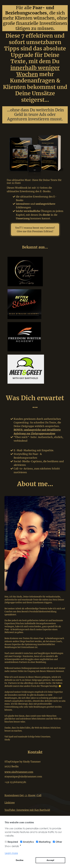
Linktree (10, 803)
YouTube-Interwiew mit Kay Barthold (27, 810)
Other (59, 842)
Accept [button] (50, 860)
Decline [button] (20, 860)
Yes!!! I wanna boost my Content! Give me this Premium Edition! (35, 230)
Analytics (28, 842)
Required (13, 842)
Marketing (45, 842)
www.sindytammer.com (19, 772)
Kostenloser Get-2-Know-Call (23, 795)
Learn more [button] (11, 853)
